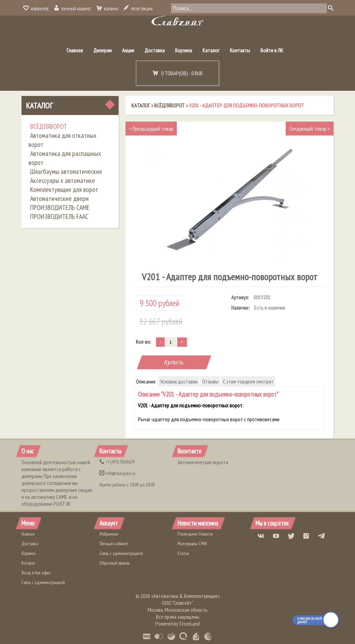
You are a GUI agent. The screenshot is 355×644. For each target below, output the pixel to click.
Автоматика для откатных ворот (62, 140)
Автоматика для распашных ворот (65, 158)
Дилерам (102, 50)
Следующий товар (310, 129)
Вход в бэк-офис (36, 573)
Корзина (107, 9)
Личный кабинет (72, 9)
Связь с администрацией (43, 582)
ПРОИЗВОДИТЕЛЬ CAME (60, 208)
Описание (146, 381)
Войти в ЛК (272, 50)
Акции (128, 50)
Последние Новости (195, 534)
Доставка (155, 50)
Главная (75, 50)
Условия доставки (179, 381)
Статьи (183, 553)
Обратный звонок (115, 563)
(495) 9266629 (117, 462)
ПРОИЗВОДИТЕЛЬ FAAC (59, 217)
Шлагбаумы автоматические (66, 171)
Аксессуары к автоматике (63, 180)
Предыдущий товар (151, 129)
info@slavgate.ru (118, 473)
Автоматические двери (59, 199)
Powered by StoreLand (177, 624)
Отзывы (210, 381)
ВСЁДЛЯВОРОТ (49, 126)
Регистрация (138, 9)
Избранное (36, 9)
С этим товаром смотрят (248, 381)
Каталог (211, 50)
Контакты (240, 50)
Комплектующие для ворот (64, 189)
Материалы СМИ (192, 544)
